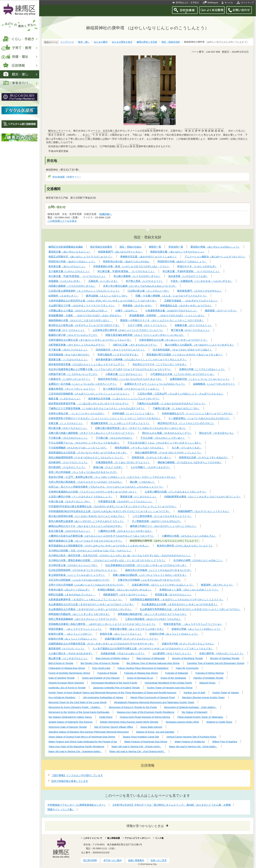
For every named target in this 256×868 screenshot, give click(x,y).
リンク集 (159, 838)
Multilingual (213, 3)
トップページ (67, 42)
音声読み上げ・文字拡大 (187, 3)
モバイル (229, 3)
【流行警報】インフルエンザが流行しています (77, 775)
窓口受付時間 (90, 860)
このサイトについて (93, 838)
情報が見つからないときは (145, 826)
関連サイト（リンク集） (61, 809)
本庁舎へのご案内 (112, 860)
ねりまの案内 (101, 42)
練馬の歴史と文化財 (147, 42)
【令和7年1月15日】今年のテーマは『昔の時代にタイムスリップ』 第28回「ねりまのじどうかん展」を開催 (171, 805)
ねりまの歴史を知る (122, 42)
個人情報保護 (113, 838)
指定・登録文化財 (171, 42)
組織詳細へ (106, 214)
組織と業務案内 (136, 860)
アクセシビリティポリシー (137, 838)
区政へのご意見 (159, 860)
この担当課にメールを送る (62, 221)
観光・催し (84, 42)
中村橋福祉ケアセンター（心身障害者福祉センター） (77, 805)
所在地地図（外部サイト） (67, 177)
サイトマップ (247, 3)
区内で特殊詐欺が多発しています (70, 781)
